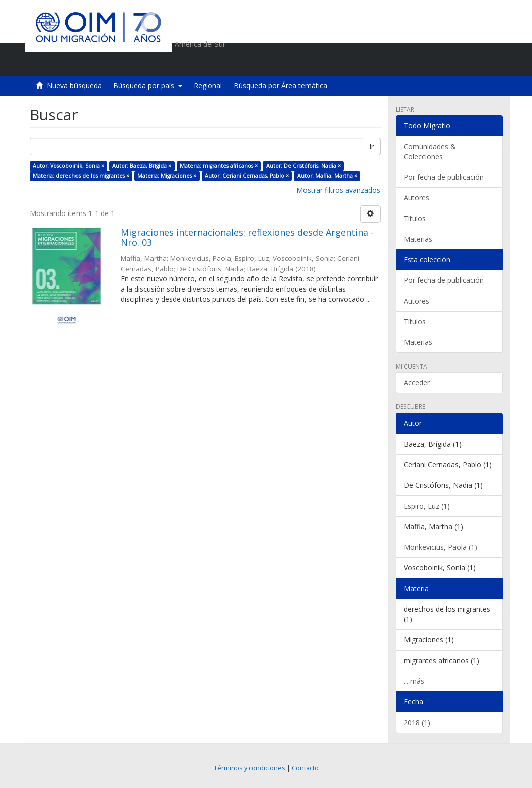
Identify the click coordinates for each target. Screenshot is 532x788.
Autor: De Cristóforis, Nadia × (303, 166)
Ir (372, 146)
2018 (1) (417, 722)
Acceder (417, 382)
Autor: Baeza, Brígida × (142, 166)
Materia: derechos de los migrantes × (81, 176)
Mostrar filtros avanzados (338, 190)
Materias (418, 239)
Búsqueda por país (148, 85)
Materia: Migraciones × (167, 176)
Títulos (415, 218)
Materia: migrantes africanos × (219, 166)
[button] (438, 63)
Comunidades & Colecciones (430, 151)
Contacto (305, 768)
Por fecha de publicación (444, 177)
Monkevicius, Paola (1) (440, 547)
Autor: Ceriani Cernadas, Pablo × (247, 176)
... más (414, 681)
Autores (416, 198)
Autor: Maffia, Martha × (327, 176)
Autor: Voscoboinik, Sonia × (68, 166)
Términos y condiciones (250, 768)
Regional (208, 85)
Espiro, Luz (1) (427, 506)
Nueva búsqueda (74, 85)
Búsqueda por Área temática (280, 85)
